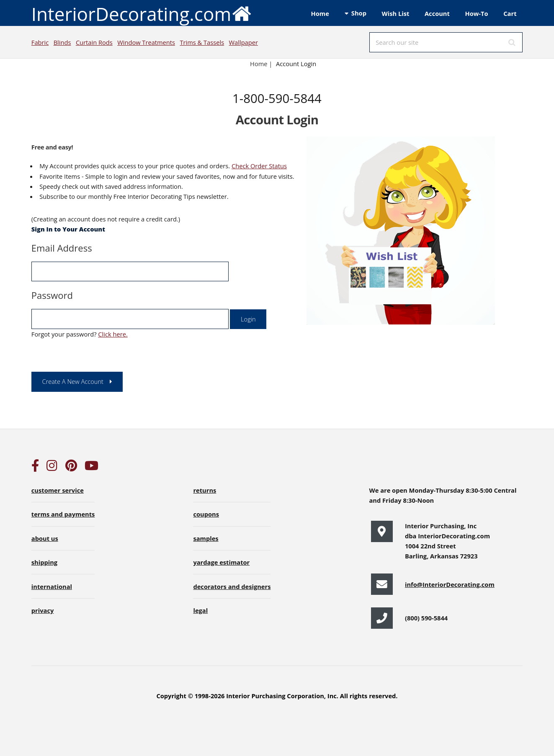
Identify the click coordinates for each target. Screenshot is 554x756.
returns (205, 490)
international (52, 586)
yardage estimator (221, 562)
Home (320, 13)
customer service (58, 490)
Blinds (62, 42)
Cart (510, 13)
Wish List (396, 13)
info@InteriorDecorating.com (450, 584)
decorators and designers (232, 586)
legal (200, 610)
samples (206, 538)
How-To (477, 13)
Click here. (113, 334)
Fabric (40, 42)
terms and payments (63, 514)
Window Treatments (146, 42)
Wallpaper (244, 42)
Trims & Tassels (202, 42)
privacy (43, 610)
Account (437, 13)
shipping (44, 562)
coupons (206, 514)
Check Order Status (259, 166)
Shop (359, 13)
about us (45, 538)
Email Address (62, 248)
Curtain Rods (94, 42)
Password (52, 295)
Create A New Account (73, 381)
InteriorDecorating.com (142, 13)
